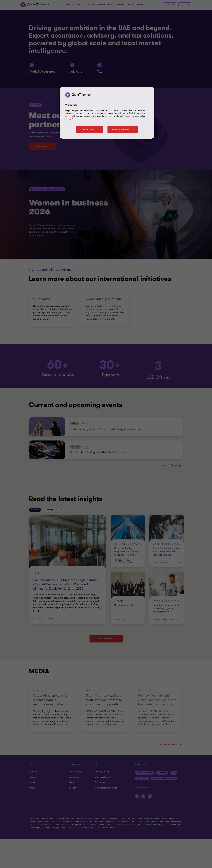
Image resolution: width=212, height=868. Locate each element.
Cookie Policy (71, 119)
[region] (107, 113)
